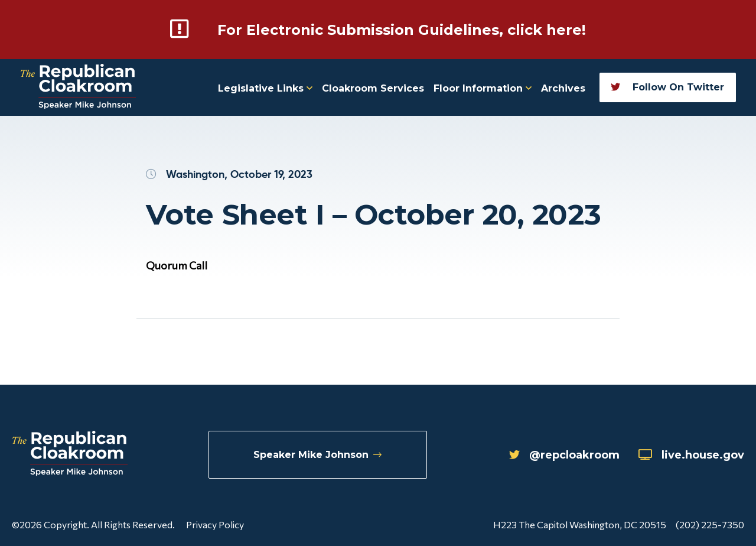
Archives (563, 88)
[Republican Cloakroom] (78, 88)
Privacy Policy (215, 524)
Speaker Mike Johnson (317, 455)
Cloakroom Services (373, 88)
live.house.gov (691, 455)
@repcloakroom (564, 455)
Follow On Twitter (667, 87)
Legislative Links (265, 88)
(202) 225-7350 (710, 524)
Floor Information (483, 88)
